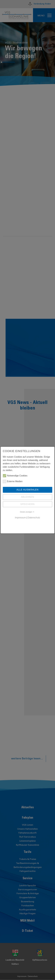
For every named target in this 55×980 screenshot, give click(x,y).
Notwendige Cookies (15, 476)
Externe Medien (13, 481)
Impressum (20, 518)
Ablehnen (27, 497)
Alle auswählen (27, 490)
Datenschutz (34, 518)
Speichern (27, 504)
